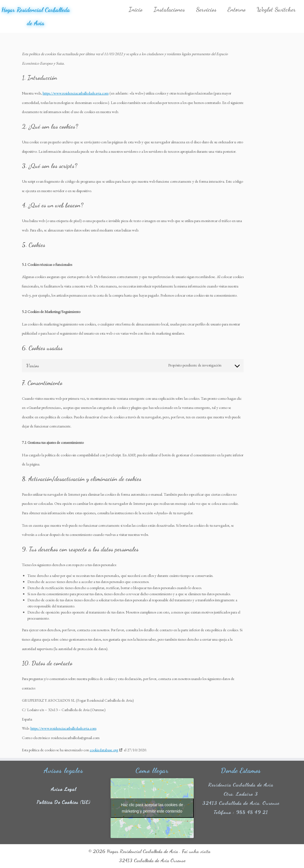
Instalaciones (169, 9)
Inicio (136, 9)
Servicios (206, 9)
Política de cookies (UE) (63, 802)
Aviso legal (63, 789)
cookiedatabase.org (104, 750)
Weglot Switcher (276, 9)
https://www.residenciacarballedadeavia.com (76, 93)
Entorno (237, 9)
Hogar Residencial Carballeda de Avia (36, 16)
